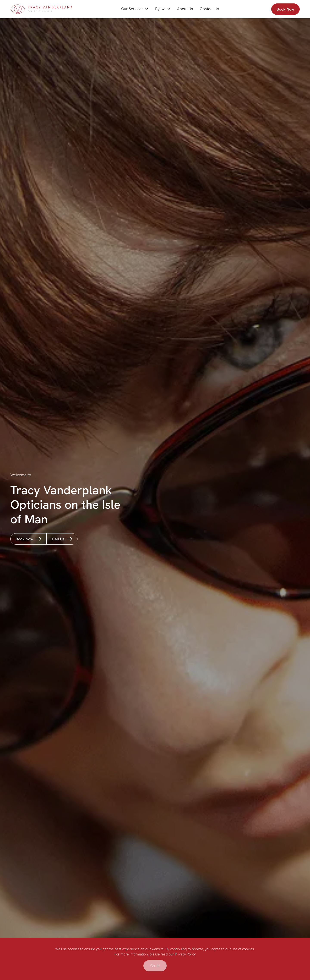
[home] (41, 9)
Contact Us (209, 9)
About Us (185, 9)
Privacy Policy (185, 954)
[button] (135, 9)
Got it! (155, 966)
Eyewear (163, 9)
